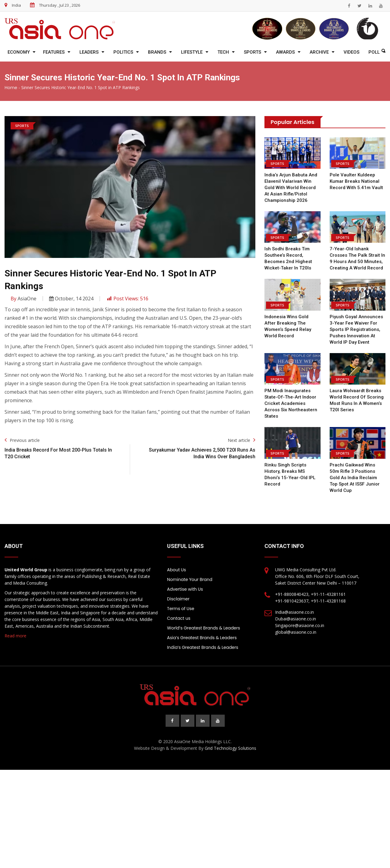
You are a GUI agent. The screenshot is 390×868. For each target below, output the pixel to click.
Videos (351, 52)
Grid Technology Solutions (230, 748)
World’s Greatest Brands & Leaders (204, 628)
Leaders (89, 52)
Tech (223, 52)
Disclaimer (178, 599)
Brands (157, 52)
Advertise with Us (185, 589)
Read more (15, 636)
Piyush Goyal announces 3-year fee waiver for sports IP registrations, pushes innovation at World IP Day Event (356, 329)
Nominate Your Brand (190, 579)
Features (54, 52)
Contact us (179, 618)
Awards (285, 52)
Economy (19, 52)
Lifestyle (192, 52)
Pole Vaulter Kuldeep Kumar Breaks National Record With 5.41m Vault (356, 181)
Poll (374, 52)
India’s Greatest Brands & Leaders (203, 647)
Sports (252, 52)
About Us (177, 570)
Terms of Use (181, 609)
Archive (319, 52)
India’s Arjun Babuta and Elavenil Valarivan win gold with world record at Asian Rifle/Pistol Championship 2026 (291, 188)
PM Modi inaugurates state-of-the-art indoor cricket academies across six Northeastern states (291, 403)
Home (11, 88)
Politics (123, 52)
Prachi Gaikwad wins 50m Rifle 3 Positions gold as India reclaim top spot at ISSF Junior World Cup (355, 478)
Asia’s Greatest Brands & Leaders (202, 638)
